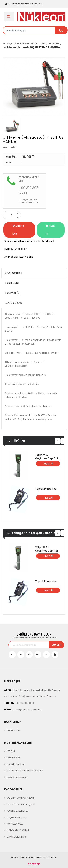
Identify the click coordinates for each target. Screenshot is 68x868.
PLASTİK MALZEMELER (18, 811)
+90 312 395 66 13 (19, 703)
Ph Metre (54, 44)
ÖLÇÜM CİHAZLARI (16, 817)
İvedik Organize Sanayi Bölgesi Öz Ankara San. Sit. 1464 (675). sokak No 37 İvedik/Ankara (32, 693)
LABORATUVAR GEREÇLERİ (21, 804)
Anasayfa (8, 44)
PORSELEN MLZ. (15, 824)
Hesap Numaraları (17, 777)
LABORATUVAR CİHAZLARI (31, 44)
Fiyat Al (50, 230)
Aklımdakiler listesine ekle (18, 257)
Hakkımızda (13, 730)
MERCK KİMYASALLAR (18, 830)
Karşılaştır (47, 241)
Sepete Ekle (18, 230)
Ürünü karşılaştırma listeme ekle (22, 241)
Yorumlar (13, 293)
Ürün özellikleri (14, 273)
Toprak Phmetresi (46, 489)
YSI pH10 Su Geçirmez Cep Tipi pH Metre (46, 458)
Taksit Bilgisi (12, 283)
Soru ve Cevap (14, 303)
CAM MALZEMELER (16, 837)
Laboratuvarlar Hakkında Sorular (25, 771)
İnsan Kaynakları (16, 764)
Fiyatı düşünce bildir (15, 249)
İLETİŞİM (11, 751)
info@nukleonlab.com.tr (24, 4)
